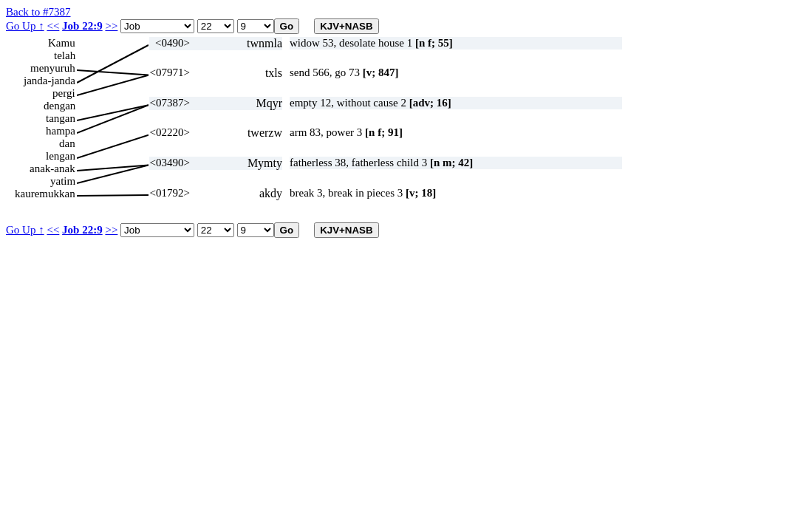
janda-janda (50, 81)
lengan (61, 156)
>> (111, 26)
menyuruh (53, 68)
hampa (61, 131)
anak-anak (52, 168)
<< (53, 26)
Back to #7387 (38, 12)
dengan (59, 106)
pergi (64, 93)
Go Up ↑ (25, 26)
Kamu (62, 43)
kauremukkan (45, 194)
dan (67, 143)
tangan (61, 118)
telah (65, 55)
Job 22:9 (82, 26)
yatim (63, 181)
